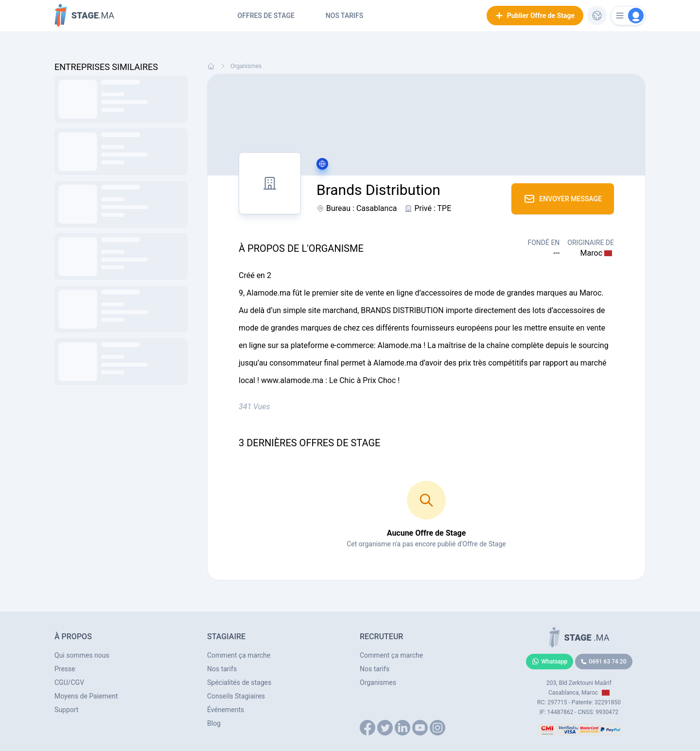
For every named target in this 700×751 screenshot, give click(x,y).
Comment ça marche (239, 655)
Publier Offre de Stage (535, 16)
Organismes (246, 66)
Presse (65, 669)
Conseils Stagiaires (236, 696)
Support (66, 710)
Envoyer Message (563, 199)
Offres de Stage (266, 16)
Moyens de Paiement (86, 696)
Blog (214, 723)
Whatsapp (550, 662)
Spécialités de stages (239, 682)
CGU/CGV (69, 682)
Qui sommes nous (82, 655)
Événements (226, 710)
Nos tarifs (344, 16)
